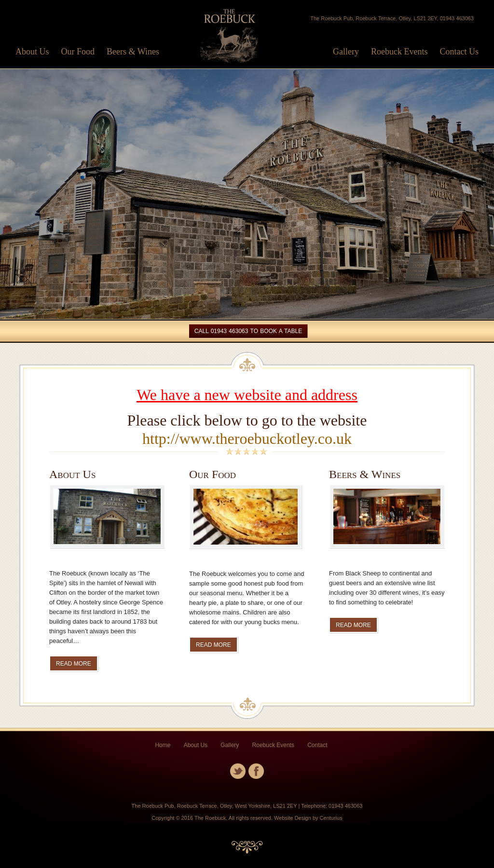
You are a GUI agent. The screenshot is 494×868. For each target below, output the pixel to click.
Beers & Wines (133, 52)
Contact (317, 745)
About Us (32, 52)
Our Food (78, 52)
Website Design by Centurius (308, 818)
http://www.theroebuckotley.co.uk (247, 439)
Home (163, 745)
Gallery (346, 52)
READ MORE (74, 664)
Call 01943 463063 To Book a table (248, 331)
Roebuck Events (399, 52)
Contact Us (460, 52)
